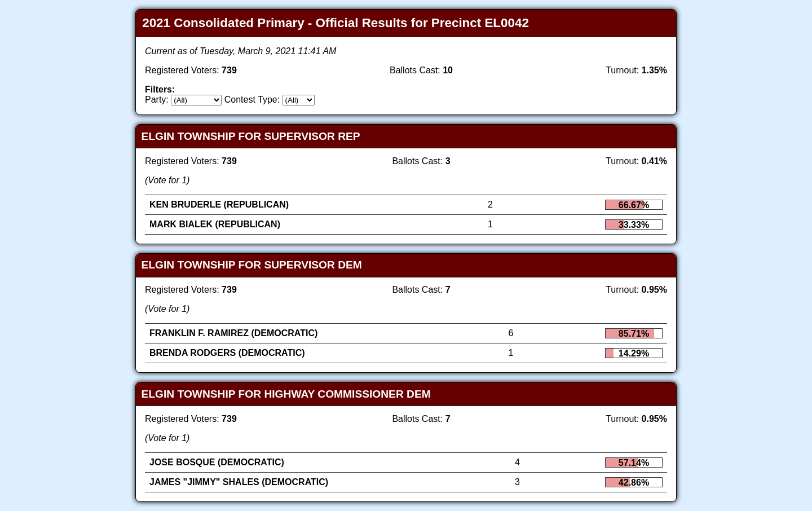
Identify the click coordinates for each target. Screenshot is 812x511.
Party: (157, 100)
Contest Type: (252, 100)
